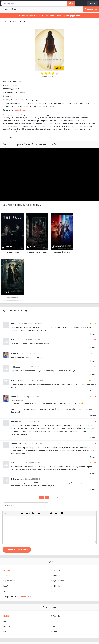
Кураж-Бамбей (9, 535)
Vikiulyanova (19, 294)
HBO (5, 575)
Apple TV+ (57, 570)
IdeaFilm (7, 540)
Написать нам (9, 639)
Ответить (93, 288)
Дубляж (7, 545)
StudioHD (8, 137)
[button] (6, 468)
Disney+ (7, 581)
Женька (16, 321)
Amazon (56, 575)
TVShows (7, 530)
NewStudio (57, 530)
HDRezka (57, 540)
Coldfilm (56, 545)
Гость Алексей (20, 278)
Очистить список (50, 613)
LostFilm (14, 85)
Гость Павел (18, 398)
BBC (55, 581)
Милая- (16, 308)
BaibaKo (56, 524)
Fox (5, 586)
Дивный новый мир (14, 606)
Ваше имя (17, 376)
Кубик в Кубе (58, 535)
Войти (92, 3)
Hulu (55, 586)
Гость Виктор (19, 335)
